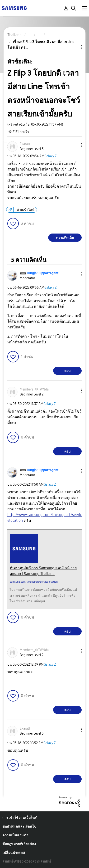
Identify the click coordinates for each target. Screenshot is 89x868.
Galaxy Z (51, 156)
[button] (73, 145)
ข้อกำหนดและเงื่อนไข (19, 827)
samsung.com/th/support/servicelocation (34, 582)
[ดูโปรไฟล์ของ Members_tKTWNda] (34, 389)
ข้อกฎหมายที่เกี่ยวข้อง (19, 844)
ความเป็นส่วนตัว (15, 835)
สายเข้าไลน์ (26, 210)
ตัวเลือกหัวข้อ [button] (73, 47)
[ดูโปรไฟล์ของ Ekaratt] (25, 144)
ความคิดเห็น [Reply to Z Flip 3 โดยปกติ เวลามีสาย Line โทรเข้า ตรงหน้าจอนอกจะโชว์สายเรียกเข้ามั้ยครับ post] (65, 238)
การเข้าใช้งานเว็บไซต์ (20, 818)
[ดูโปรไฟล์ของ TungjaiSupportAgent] (43, 273)
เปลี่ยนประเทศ (14, 853)
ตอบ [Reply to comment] (67, 371)
